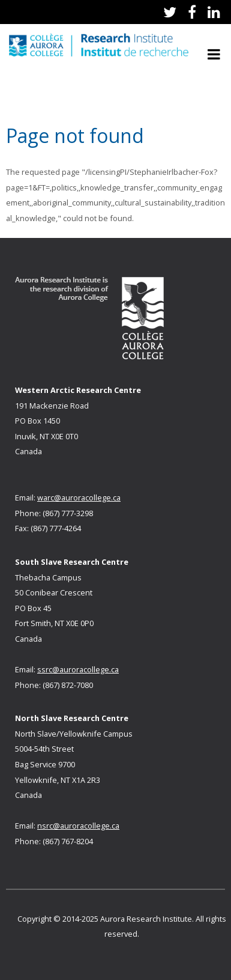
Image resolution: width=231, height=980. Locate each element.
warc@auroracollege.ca (79, 498)
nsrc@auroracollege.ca (78, 826)
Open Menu (214, 54)
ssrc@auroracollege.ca (78, 669)
